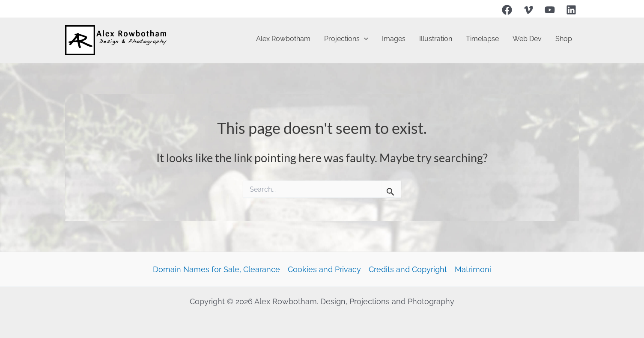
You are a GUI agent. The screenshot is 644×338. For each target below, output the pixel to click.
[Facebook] (507, 10)
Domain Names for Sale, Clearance (216, 269)
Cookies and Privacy (324, 269)
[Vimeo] (528, 10)
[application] (364, 39)
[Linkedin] (571, 10)
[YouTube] (550, 10)
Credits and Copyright (408, 269)
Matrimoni (473, 269)
